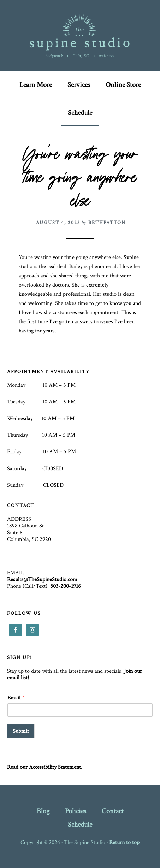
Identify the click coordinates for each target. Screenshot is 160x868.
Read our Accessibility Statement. (45, 767)
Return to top (124, 842)
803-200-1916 (66, 586)
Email (16, 698)
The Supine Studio (80, 35)
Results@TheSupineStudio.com (42, 580)
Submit (21, 731)
